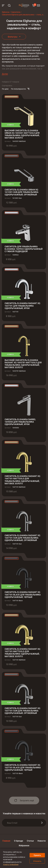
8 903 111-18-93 (45, 5)
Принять (37, 855)
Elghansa (24, 5)
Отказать (37, 861)
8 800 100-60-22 (42, 5)
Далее (5, 74)
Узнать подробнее (11, 864)
